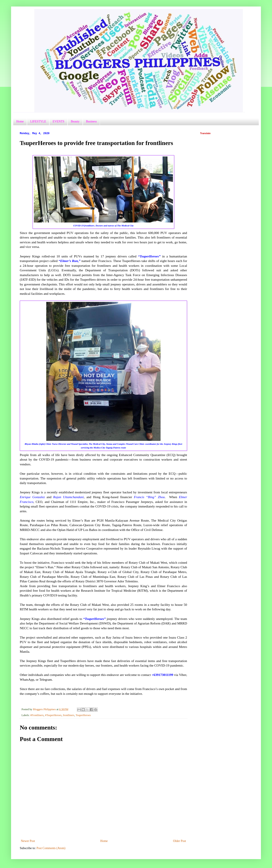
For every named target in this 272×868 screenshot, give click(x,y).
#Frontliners (37, 715)
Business (91, 121)
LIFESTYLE (38, 121)
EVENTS (58, 121)
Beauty (75, 121)
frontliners (68, 715)
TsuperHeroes (83, 715)
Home (20, 121)
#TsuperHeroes (53, 715)
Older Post (180, 841)
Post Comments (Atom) (51, 848)
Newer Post (28, 841)
